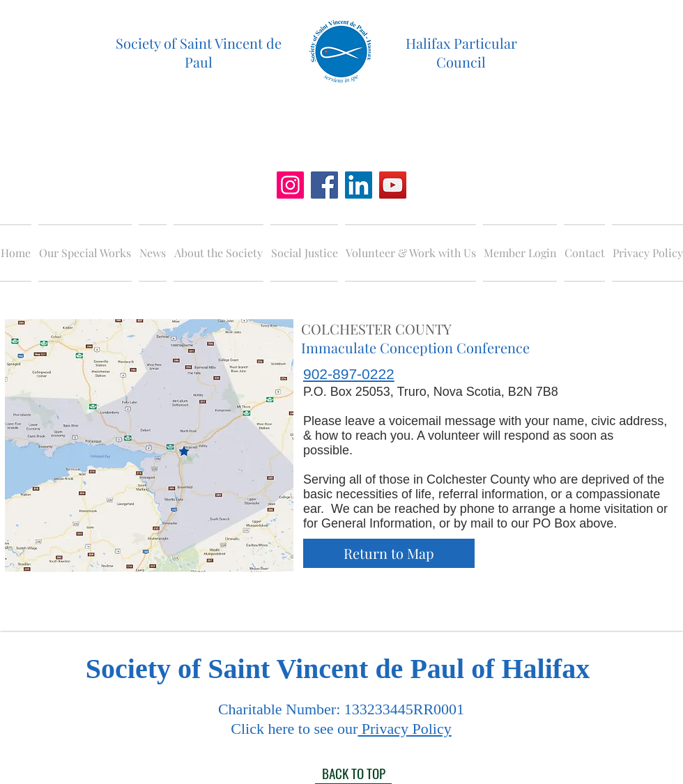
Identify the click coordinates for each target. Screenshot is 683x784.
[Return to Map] (389, 553)
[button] (85, 253)
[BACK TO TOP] (353, 774)
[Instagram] (290, 185)
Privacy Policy (404, 729)
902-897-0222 (349, 374)
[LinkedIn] (359, 185)
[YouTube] (393, 185)
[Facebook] (324, 185)
